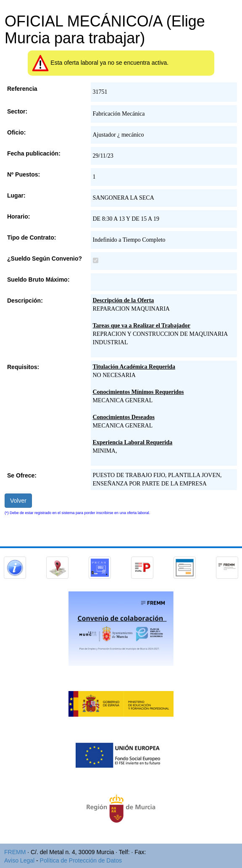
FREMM (15, 852)
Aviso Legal (19, 860)
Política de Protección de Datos (81, 860)
